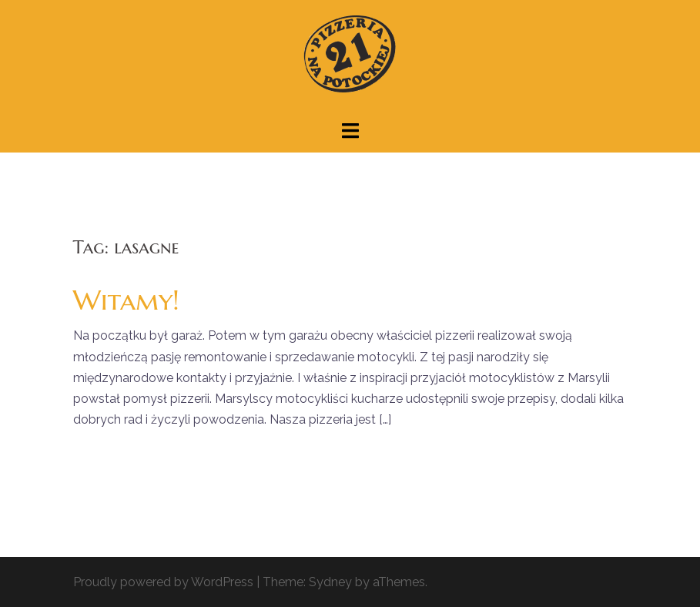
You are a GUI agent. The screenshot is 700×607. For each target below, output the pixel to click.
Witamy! (126, 300)
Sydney (330, 582)
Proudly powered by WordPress (163, 582)
